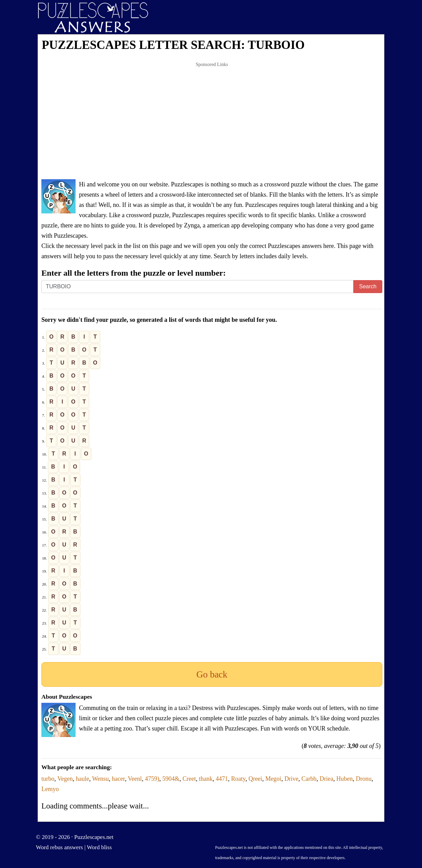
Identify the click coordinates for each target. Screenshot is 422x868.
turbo (48, 779)
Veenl (135, 779)
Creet (189, 779)
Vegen (65, 779)
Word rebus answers (59, 847)
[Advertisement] (212, 121)
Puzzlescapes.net (94, 837)
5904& (171, 779)
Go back (212, 674)
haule (83, 779)
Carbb (309, 779)
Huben (345, 779)
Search (368, 286)
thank (206, 779)
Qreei (255, 779)
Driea (327, 779)
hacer (118, 779)
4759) (152, 779)
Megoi (273, 779)
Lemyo (50, 789)
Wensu (100, 779)
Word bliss (99, 847)
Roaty (238, 779)
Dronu (364, 779)
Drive (292, 779)
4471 (222, 779)
